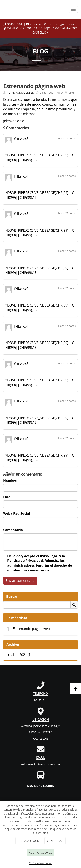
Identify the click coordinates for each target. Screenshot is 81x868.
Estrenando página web (31, 629)
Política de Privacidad (25, 561)
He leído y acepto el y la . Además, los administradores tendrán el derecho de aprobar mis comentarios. (40, 563)
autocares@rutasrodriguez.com (50, 24)
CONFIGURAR (55, 841)
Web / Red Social (17, 513)
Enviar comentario (20, 581)
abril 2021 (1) (21, 655)
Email (8, 497)
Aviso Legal (49, 556)
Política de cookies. (40, 863)
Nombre (10, 481)
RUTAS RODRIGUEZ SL (20, 93)
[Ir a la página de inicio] (31, 9)
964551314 (13, 24)
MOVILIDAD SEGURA (40, 786)
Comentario (13, 530)
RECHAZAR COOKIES (30, 841)
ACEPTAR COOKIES (40, 853)
